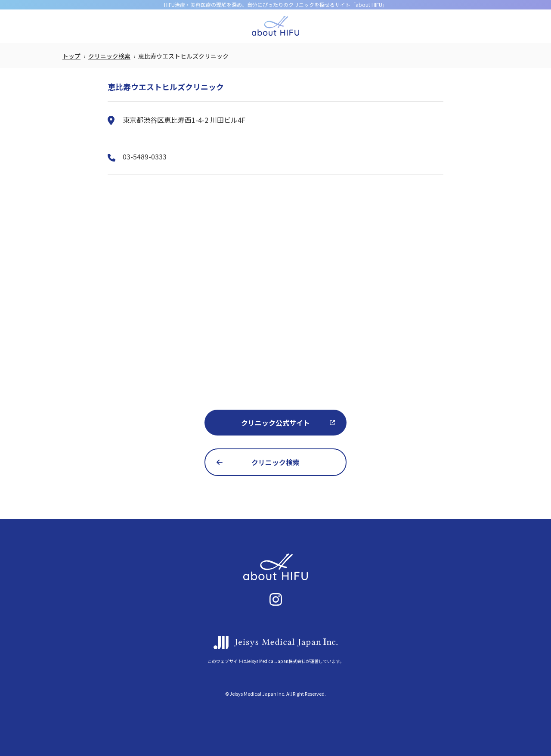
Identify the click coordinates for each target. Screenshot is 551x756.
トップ (71, 56)
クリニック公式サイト (275, 423)
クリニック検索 (109, 56)
